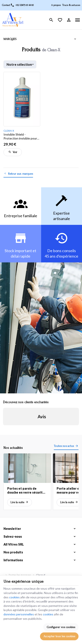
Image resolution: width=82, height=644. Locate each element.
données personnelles (19, 614)
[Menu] (78, 20)
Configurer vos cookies (61, 627)
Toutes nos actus (64, 446)
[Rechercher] (51, 20)
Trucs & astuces (71, 5)
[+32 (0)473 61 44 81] (22, 5)
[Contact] (6, 5)
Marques (10, 39)
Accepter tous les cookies (59, 636)
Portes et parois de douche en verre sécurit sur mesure (25, 491)
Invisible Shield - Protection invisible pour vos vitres (20, 136)
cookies (14, 597)
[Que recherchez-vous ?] (41, 22)
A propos (56, 5)
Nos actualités (13, 448)
